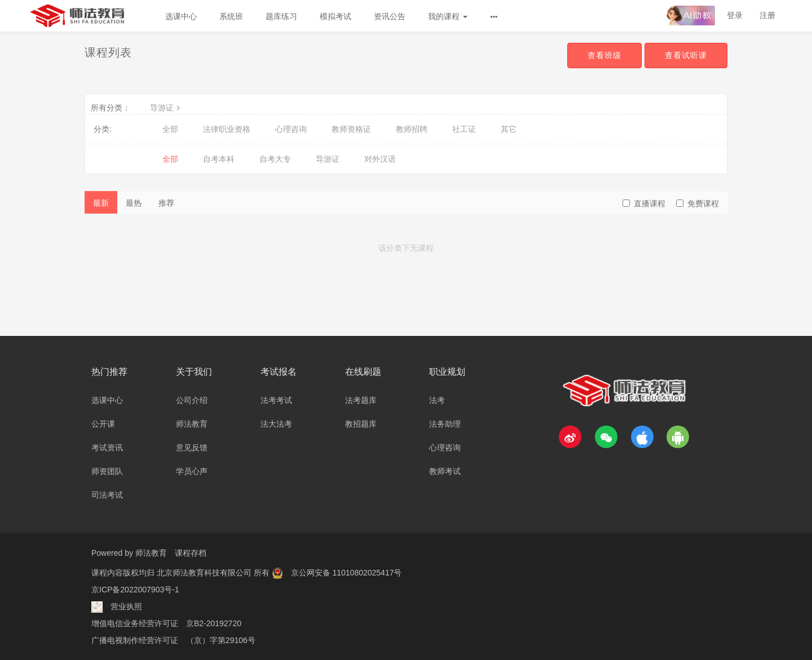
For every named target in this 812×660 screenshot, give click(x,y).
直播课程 (644, 203)
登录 (735, 15)
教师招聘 (412, 129)
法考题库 (361, 400)
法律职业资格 (227, 129)
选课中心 (181, 16)
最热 (134, 203)
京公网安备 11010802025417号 (347, 573)
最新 (101, 203)
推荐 (166, 203)
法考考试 (276, 400)
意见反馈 (192, 448)
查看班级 (604, 55)
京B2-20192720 (214, 623)
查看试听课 (686, 55)
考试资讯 (107, 448)
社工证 (464, 129)
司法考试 (107, 495)
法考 (437, 400)
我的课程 (448, 16)
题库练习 (281, 16)
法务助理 (445, 424)
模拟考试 (336, 16)
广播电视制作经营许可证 (135, 640)
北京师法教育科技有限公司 (205, 573)
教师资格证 (351, 129)
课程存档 (191, 553)
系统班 (231, 16)
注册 (767, 15)
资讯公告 (390, 16)
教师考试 (445, 471)
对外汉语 (380, 159)
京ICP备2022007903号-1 (135, 590)
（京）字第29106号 (221, 640)
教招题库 (361, 424)
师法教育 (192, 424)
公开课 (103, 424)
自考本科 (219, 159)
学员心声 (192, 471)
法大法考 (276, 424)
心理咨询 (291, 129)
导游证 (166, 108)
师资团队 (107, 471)
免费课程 (698, 203)
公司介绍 (192, 400)
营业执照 (126, 606)
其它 (509, 129)
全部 (170, 129)
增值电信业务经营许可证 (135, 623)
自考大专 (275, 159)
